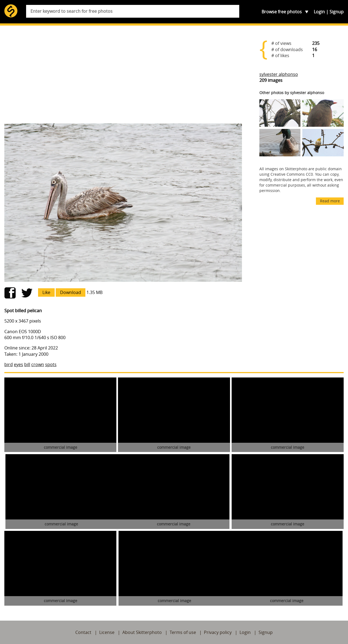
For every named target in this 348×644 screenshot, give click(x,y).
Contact (83, 632)
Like (46, 292)
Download (71, 292)
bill (27, 364)
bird (9, 364)
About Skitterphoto (142, 632)
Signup (337, 12)
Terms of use (183, 632)
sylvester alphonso (279, 74)
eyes (18, 364)
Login (319, 12)
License (107, 632)
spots (51, 364)
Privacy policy (218, 632)
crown (38, 364)
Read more (330, 201)
